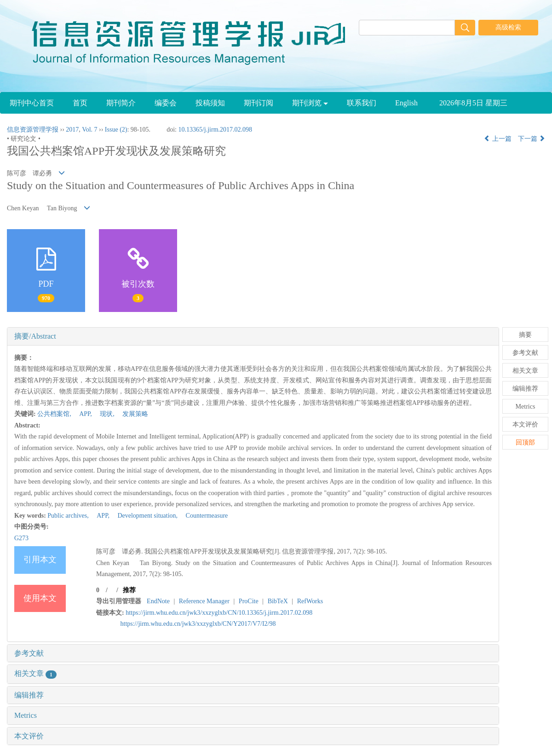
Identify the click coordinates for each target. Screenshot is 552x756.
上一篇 (498, 139)
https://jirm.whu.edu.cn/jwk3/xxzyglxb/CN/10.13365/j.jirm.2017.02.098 (219, 613)
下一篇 (532, 139)
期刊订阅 (259, 103)
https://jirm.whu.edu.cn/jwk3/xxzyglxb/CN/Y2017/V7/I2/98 (198, 624)
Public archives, (69, 516)
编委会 (166, 103)
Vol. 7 (89, 130)
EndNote (158, 601)
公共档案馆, (55, 414)
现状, (105, 414)
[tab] (253, 336)
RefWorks (310, 601)
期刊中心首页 (32, 103)
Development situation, (145, 516)
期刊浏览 (310, 103)
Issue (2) (116, 130)
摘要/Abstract (35, 336)
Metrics (26, 715)
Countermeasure (204, 516)
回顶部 (525, 442)
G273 (21, 538)
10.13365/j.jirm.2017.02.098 (215, 130)
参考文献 (29, 653)
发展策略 (132, 414)
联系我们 (362, 103)
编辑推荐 (29, 695)
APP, (83, 414)
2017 (72, 130)
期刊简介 (121, 103)
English (406, 103)
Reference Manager (204, 601)
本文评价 (29, 736)
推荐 (129, 590)
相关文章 (35, 673)
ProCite (249, 601)
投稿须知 (210, 103)
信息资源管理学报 (33, 130)
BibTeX (278, 601)
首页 (80, 103)
